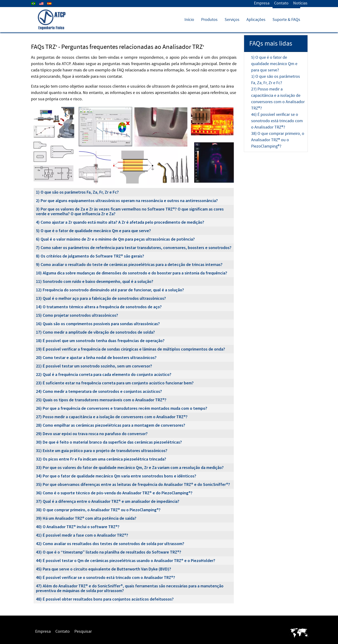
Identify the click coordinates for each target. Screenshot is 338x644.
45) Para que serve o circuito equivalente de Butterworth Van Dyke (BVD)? (104, 569)
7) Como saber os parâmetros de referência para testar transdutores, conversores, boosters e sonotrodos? (134, 248)
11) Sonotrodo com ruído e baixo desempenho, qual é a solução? (95, 281)
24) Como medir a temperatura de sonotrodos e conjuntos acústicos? (99, 391)
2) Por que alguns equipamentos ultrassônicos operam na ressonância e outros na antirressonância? (127, 201)
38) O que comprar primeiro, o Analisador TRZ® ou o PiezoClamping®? (98, 510)
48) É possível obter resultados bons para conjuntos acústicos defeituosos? (105, 599)
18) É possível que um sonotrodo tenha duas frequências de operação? (100, 341)
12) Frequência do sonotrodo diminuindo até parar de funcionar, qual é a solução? (110, 290)
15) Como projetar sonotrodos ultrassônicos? (77, 315)
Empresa (262, 3)
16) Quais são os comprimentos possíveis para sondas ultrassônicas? (98, 324)
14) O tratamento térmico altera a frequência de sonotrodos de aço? (99, 307)
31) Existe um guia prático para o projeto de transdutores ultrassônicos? (102, 451)
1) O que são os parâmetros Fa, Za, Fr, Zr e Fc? (77, 192)
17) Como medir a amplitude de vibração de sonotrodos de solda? (95, 332)
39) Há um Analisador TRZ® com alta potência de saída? (86, 518)
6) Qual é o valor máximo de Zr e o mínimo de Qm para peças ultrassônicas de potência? (115, 239)
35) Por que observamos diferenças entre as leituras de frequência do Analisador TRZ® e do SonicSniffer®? (133, 484)
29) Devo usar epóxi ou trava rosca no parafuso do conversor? (92, 434)
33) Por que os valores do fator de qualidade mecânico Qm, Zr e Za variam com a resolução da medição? (130, 467)
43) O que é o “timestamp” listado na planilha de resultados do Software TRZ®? (109, 552)
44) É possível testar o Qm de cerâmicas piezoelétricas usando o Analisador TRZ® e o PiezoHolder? (126, 560)
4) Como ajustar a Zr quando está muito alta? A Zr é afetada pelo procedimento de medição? (120, 222)
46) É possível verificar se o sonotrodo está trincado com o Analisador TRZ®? (106, 577)
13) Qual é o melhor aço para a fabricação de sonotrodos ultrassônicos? (101, 298)
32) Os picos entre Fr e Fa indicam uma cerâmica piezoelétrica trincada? (101, 459)
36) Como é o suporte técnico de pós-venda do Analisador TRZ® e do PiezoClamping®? (114, 493)
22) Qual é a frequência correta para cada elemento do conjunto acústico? (104, 374)
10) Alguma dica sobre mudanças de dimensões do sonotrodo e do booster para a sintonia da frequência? (132, 273)
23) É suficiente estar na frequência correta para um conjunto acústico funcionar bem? (115, 383)
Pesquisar (83, 631)
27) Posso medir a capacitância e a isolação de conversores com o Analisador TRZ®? (112, 417)
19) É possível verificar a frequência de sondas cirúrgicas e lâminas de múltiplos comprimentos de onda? (131, 349)
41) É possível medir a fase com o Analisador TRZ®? (82, 535)
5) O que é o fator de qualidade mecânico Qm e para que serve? (93, 231)
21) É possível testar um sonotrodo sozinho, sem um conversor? (94, 366)
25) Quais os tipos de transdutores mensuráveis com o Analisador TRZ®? (101, 400)
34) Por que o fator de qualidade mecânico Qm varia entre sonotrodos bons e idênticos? (116, 476)
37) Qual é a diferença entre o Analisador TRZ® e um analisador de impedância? (108, 501)
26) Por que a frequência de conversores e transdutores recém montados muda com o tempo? (122, 408)
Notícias (300, 3)
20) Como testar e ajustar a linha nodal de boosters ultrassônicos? (96, 357)
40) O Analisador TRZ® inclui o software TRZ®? (78, 527)
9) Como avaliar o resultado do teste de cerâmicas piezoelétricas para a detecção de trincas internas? (129, 264)
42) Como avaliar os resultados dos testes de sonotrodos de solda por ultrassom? (110, 544)
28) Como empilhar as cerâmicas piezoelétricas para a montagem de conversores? (111, 425)
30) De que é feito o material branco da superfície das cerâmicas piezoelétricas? (109, 442)
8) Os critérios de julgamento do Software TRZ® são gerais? (90, 256)
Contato (281, 3)
